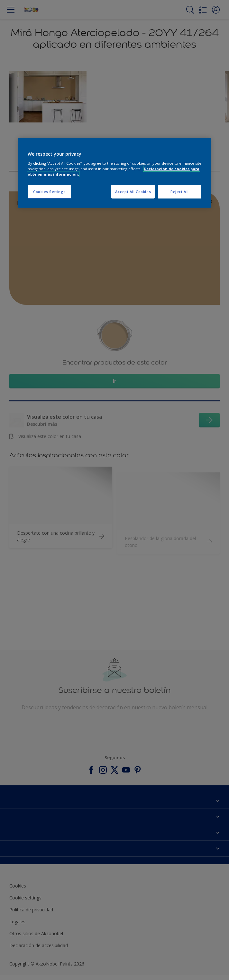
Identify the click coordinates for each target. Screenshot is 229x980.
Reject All (180, 192)
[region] (114, 173)
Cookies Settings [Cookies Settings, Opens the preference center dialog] (49, 192)
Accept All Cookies (133, 192)
